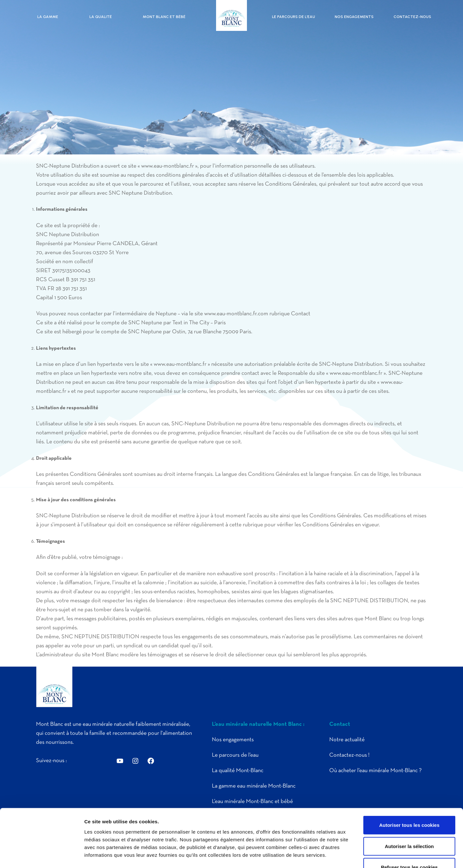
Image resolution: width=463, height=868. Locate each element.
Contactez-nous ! (349, 755)
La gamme (48, 17)
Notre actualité (347, 740)
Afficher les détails (354, 855)
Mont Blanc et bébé (164, 17)
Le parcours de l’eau (294, 17)
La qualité (101, 17)
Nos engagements (354, 17)
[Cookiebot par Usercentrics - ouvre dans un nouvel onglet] (42, 855)
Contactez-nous (412, 17)
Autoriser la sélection (409, 805)
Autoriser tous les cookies (409, 784)
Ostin (179, 332)
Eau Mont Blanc (232, 15)
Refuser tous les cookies (409, 826)
